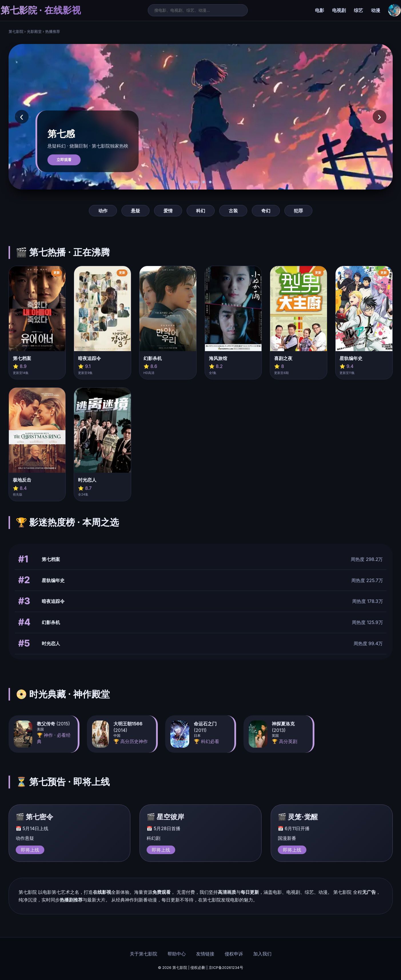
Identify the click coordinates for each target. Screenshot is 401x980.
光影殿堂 (34, 32)
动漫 (376, 10)
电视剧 (339, 10)
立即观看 (64, 160)
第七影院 (16, 32)
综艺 (358, 10)
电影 (320, 10)
